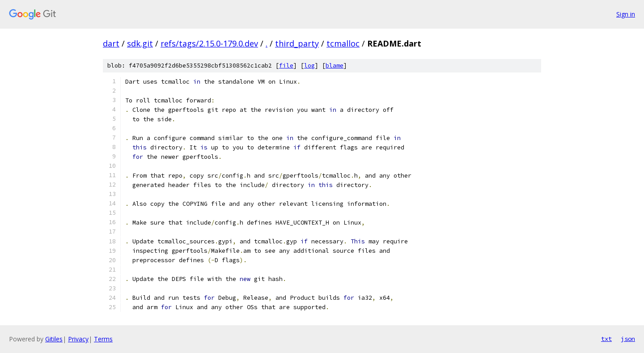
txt (606, 339)
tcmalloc (343, 43)
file (286, 66)
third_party (297, 43)
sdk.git (140, 43)
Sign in (626, 14)
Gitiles (54, 339)
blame (335, 66)
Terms (103, 339)
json (628, 339)
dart (111, 43)
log (309, 66)
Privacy (78, 339)
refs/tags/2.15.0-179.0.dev (209, 43)
